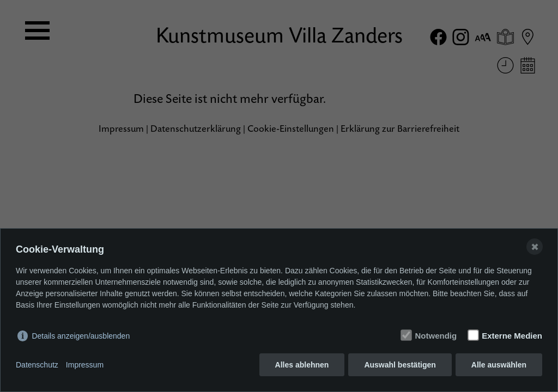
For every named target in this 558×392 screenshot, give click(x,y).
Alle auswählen (499, 365)
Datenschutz (37, 365)
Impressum (85, 365)
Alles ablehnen (302, 365)
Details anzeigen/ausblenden (81, 336)
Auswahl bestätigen (400, 365)
